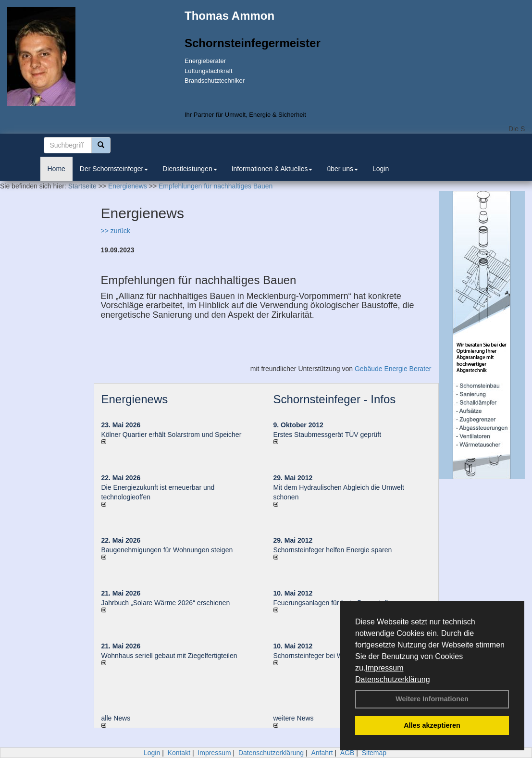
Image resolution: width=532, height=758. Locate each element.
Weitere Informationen (432, 699)
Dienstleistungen (190, 169)
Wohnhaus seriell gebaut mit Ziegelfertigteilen (169, 656)
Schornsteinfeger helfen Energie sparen (333, 550)
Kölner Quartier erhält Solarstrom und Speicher (172, 435)
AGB (347, 753)
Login (381, 169)
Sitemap (374, 753)
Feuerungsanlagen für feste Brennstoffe (333, 603)
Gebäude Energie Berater (393, 369)
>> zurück (116, 231)
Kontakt (179, 753)
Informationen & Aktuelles (272, 169)
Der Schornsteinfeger (114, 169)
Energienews (135, 399)
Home (56, 169)
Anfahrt (322, 753)
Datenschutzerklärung (393, 679)
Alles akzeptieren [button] (432, 725)
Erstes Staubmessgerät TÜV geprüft (328, 435)
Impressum (384, 668)
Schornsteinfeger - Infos (335, 399)
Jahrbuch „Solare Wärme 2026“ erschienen (166, 603)
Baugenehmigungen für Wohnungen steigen (167, 550)
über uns (342, 169)
